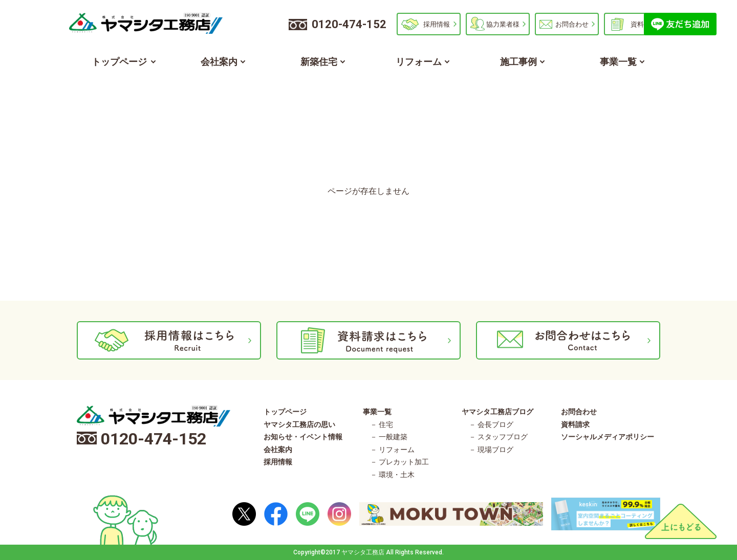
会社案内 (219, 62)
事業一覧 (618, 62)
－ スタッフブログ (498, 437)
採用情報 (437, 24)
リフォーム (419, 62)
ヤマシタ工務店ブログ (497, 412)
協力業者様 (503, 24)
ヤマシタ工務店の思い (299, 424)
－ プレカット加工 (399, 462)
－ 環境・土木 (392, 475)
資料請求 (644, 24)
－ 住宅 (382, 424)
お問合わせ (572, 24)
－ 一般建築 (389, 437)
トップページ (119, 62)
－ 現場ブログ (491, 450)
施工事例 (518, 62)
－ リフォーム (392, 450)
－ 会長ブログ (491, 424)
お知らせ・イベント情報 (303, 437)
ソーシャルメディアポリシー (608, 437)
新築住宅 (319, 62)
